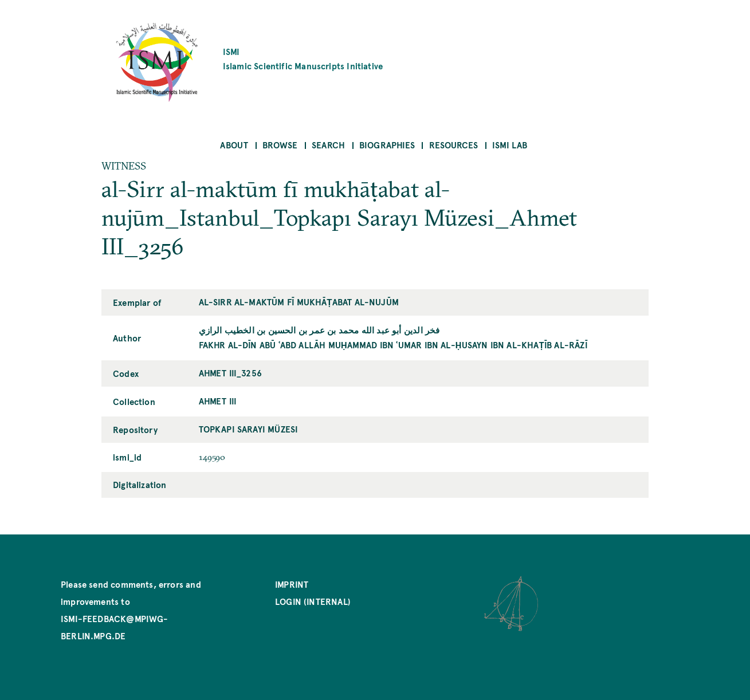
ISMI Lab (510, 145)
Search (328, 145)
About (234, 145)
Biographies (387, 145)
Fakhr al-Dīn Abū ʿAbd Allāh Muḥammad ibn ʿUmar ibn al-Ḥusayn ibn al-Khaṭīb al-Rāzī (393, 345)
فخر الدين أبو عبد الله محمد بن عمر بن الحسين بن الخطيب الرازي (319, 330)
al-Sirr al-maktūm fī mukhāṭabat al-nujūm (299, 302)
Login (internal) (313, 601)
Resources (454, 145)
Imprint (292, 584)
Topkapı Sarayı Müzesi (249, 429)
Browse (280, 145)
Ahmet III (218, 401)
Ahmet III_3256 (231, 373)
